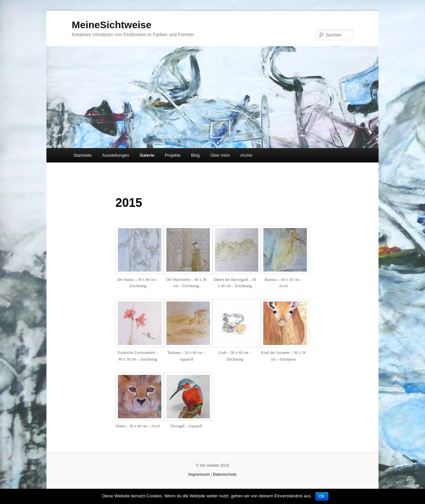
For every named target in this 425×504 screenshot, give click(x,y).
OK (322, 496)
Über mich (220, 155)
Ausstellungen (116, 155)
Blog (196, 155)
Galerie (147, 155)
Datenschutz (225, 474)
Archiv (246, 155)
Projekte (173, 155)
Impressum (199, 474)
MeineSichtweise (112, 25)
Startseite (83, 155)
